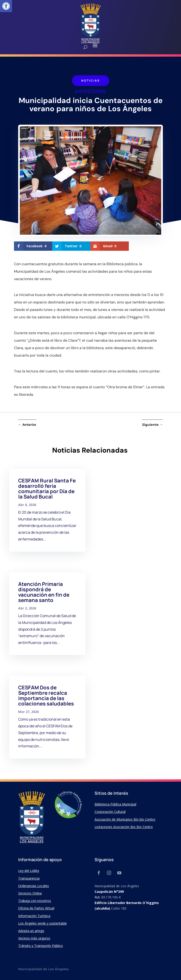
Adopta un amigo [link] (31, 931)
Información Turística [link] (34, 916)
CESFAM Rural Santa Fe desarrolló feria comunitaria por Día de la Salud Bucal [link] (47, 489)
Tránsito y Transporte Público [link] (41, 946)
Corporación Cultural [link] (110, 812)
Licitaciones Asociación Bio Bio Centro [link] (124, 827)
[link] (6, 6)
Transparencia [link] (29, 878)
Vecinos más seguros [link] (34, 938)
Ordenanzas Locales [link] (34, 886)
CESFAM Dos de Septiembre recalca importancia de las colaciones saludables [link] (46, 696)
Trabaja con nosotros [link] (35, 901)
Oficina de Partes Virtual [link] (36, 908)
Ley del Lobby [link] (29, 871)
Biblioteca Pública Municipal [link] (115, 804)
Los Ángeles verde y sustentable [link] (43, 923)
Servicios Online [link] (30, 893)
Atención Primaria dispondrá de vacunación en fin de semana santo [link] (44, 592)
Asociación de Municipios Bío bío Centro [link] (125, 819)
